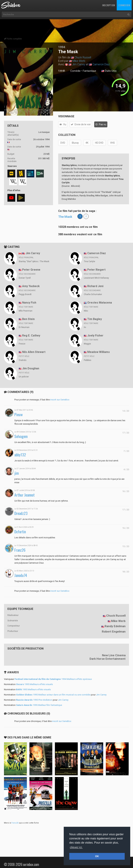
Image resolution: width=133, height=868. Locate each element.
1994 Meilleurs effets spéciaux (53, 679)
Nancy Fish (29, 303)
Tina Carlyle (89, 261)
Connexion (124, 5)
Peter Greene (31, 270)
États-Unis (109, 71)
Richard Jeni (95, 286)
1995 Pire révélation (34, 700)
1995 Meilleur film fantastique (39, 705)
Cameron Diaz (101, 64)
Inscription (109, 5)
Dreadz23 (21, 513)
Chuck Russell (83, 57)
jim (17, 473)
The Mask (65, 217)
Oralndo (23, 360)
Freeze (22, 344)
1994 (62, 47)
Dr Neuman (24, 327)
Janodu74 (21, 575)
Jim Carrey (79, 64)
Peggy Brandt (25, 294)
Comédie (75, 71)
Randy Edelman (115, 626)
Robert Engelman (114, 632)
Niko (86, 311)
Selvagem (21, 436)
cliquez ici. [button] (76, 847)
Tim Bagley (95, 319)
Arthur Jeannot (25, 495)
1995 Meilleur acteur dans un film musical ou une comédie (53, 695)
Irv (85, 327)
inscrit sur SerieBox (60, 400)
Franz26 (20, 550)
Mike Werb (79, 61)
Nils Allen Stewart (34, 352)
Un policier (24, 377)
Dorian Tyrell (25, 278)
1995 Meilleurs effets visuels (34, 684)
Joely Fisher (95, 336)
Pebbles (88, 360)
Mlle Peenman (26, 311)
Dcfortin (20, 532)
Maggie (87, 344)
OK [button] (97, 856)
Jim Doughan (31, 368)
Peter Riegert (96, 270)
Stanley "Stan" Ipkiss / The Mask (34, 261)
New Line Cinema (114, 655)
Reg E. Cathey (31, 336)
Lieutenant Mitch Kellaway (96, 278)
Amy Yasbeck (31, 286)
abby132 (20, 455)
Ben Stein (28, 319)
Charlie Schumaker (93, 294)
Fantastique (89, 71)
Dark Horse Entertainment (108, 659)
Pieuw (19, 415)
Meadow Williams (99, 352)
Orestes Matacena (100, 303)
